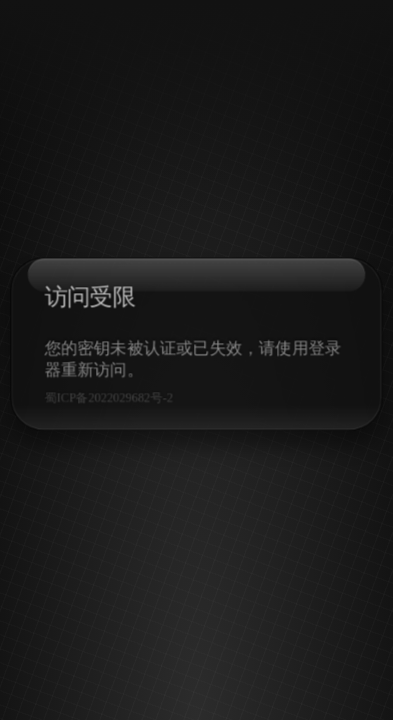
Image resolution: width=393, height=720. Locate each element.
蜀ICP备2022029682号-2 (106, 398)
